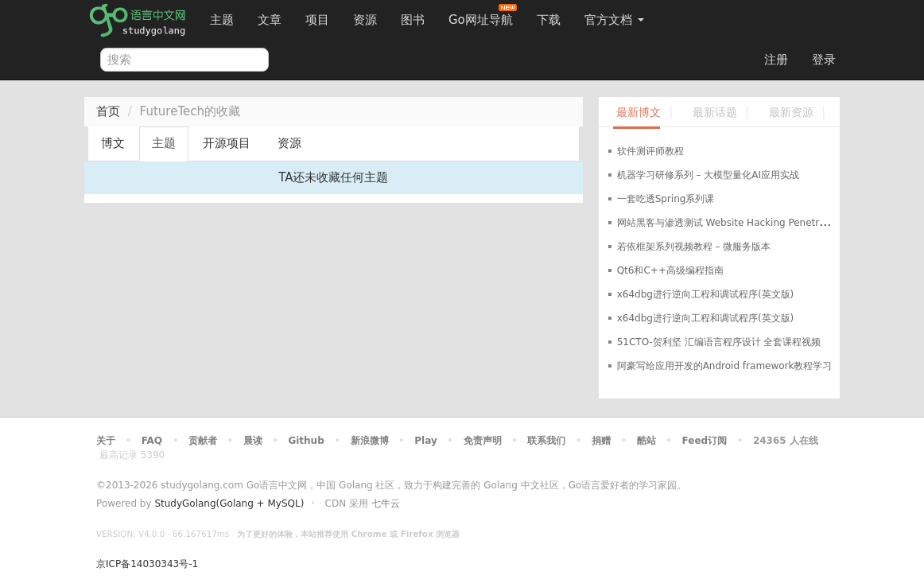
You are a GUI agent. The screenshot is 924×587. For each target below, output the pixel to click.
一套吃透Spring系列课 (666, 199)
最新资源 (791, 113)
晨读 (253, 441)
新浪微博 (370, 441)
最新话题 (715, 113)
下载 (549, 20)
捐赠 (601, 441)
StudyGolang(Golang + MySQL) (229, 503)
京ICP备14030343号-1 (147, 564)
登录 (824, 60)
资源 (365, 20)
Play (425, 441)
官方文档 (614, 20)
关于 (106, 441)
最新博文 (639, 113)
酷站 (646, 441)
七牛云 (386, 503)
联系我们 (546, 441)
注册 (776, 60)
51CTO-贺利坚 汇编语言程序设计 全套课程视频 (719, 342)
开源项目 (227, 143)
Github (306, 441)
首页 (108, 111)
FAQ (152, 441)
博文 (113, 143)
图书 (413, 20)
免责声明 (483, 441)
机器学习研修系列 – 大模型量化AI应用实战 (708, 175)
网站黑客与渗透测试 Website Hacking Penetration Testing (749, 223)
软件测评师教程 (650, 151)
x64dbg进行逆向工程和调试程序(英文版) (706, 294)
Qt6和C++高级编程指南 (670, 270)
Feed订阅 (705, 441)
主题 (222, 20)
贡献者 (203, 441)
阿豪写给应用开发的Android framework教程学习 (725, 366)
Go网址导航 (483, 16)
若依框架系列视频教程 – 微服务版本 (694, 247)
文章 (270, 20)
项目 (317, 20)
